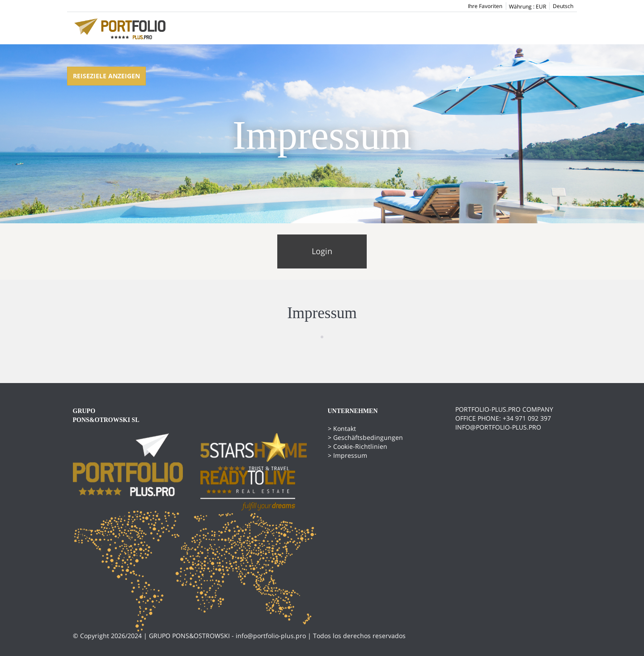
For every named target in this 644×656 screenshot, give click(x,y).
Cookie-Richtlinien (360, 446)
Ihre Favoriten (485, 6)
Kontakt (345, 428)
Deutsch (563, 6)
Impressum (350, 455)
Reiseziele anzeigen (106, 76)
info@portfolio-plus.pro (271, 636)
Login (322, 251)
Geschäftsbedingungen (368, 437)
